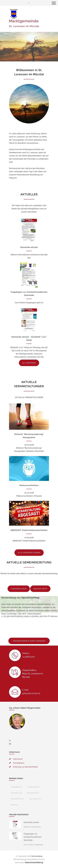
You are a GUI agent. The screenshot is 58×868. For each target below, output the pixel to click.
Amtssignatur (19, 763)
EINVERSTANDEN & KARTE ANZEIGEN (29, 641)
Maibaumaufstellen (29, 485)
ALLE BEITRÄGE (29, 363)
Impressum (18, 759)
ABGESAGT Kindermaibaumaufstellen (29, 530)
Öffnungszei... (34, 787)
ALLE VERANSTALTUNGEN (29, 553)
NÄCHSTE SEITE (40, 589)
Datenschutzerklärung (34, 862)
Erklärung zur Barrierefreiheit (25, 767)
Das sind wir (35, 799)
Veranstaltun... (18, 799)
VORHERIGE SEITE (19, 589)
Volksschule (17, 793)
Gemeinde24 (37, 856)
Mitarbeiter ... (17, 787)
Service (14, 805)
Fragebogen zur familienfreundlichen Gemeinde (33, 837)
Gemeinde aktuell (29, 247)
